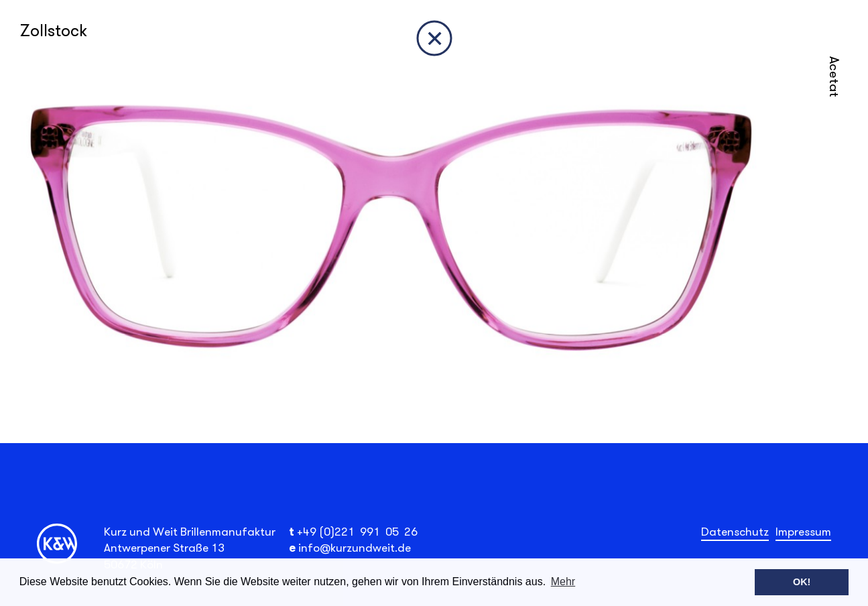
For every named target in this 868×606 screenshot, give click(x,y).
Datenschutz (735, 531)
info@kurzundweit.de (355, 547)
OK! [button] (802, 582)
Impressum (803, 531)
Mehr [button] (563, 582)
